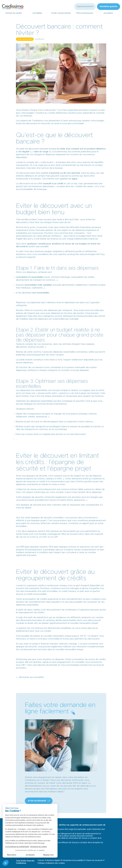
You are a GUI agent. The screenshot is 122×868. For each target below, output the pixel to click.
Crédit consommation (61, 13)
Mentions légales (53, 860)
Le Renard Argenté (26, 257)
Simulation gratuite (108, 7)
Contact (41, 860)
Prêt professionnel (85, 13)
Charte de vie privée (94, 860)
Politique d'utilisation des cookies (51, 863)
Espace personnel (85, 7)
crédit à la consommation (52, 481)
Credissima (37, 121)
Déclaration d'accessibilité (73, 860)
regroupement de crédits (31, 612)
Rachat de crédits (14, 13)
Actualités (108, 13)
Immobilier (37, 13)
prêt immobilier (50, 591)
